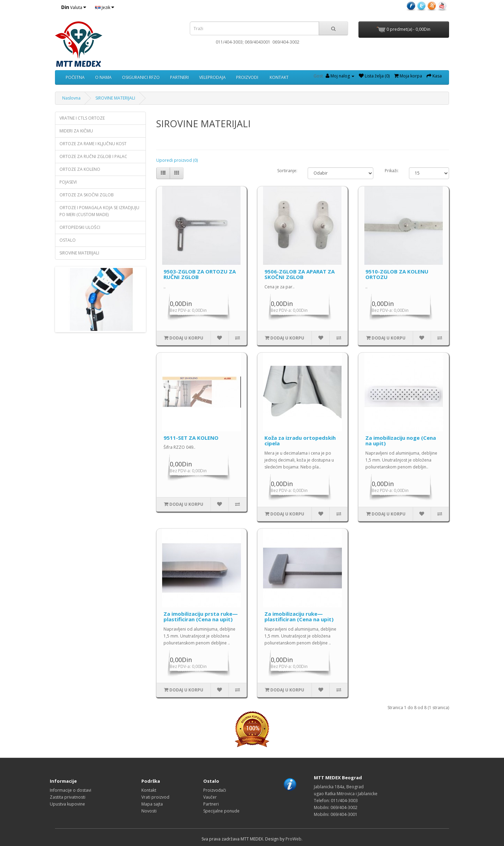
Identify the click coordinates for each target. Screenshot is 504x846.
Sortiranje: (287, 171)
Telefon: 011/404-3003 (336, 801)
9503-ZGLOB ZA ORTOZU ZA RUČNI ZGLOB (200, 274)
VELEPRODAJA (212, 77)
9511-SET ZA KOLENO (191, 438)
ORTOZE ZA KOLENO (80, 169)
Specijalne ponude (221, 811)
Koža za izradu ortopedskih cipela (300, 441)
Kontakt (149, 790)
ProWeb (293, 839)
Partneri (211, 804)
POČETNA (75, 77)
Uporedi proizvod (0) (177, 160)
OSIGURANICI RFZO (141, 77)
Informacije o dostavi (71, 790)
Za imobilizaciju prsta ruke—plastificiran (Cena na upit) (201, 617)
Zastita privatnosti (68, 797)
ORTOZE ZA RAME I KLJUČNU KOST (93, 144)
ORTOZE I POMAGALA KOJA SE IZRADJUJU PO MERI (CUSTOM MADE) (99, 211)
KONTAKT (279, 77)
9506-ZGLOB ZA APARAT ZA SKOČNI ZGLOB (300, 274)
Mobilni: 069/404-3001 (336, 814)
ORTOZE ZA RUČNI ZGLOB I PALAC (93, 156)
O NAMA (103, 77)
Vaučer (210, 797)
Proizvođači (215, 790)
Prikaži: (392, 171)
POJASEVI (68, 182)
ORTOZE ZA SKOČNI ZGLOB (87, 195)
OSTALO (68, 240)
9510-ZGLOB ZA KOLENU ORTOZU (397, 274)
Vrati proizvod (155, 797)
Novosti (149, 811)
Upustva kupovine (67, 804)
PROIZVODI (247, 77)
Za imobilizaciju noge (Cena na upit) (401, 441)
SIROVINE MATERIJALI (115, 98)
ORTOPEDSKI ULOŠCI (80, 227)
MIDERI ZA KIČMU (76, 131)
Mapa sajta (152, 804)
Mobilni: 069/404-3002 (336, 807)
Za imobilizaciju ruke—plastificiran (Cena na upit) (299, 617)
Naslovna (71, 98)
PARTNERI (179, 77)
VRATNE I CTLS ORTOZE (82, 118)
